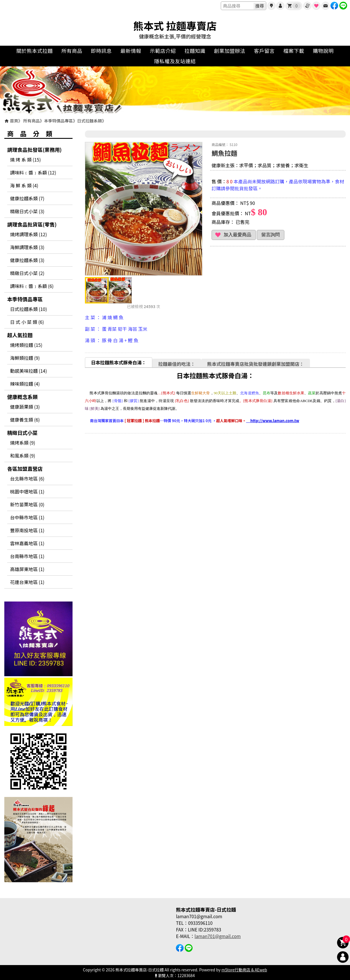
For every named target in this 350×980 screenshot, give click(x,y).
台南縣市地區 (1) (27, 556)
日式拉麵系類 (90, 121)
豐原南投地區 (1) (27, 530)
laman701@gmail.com (218, 936)
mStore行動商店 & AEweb (244, 970)
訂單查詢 (307, 6)
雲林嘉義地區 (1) (27, 543)
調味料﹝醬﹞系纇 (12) (33, 172)
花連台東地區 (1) (27, 582)
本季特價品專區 (59, 121)
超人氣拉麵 (20, 335)
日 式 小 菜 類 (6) (27, 322)
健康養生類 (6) (25, 420)
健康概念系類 (22, 397)
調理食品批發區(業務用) (34, 150)
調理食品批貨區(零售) (32, 224)
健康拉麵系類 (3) (27, 260)
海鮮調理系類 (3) (27, 247)
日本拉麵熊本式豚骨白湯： (119, 362)
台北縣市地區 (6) (27, 479)
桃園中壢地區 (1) (27, 491)
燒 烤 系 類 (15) (25, 160)
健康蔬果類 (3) (25, 407)
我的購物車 (296, 6)
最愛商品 (316, 6)
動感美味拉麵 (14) (28, 371)
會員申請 (271, 6)
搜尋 (260, 6)
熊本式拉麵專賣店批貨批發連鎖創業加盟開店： (256, 364)
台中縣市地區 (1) (27, 517)
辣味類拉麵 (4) (25, 384)
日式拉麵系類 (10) (28, 309)
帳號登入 (280, 6)
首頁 (14, 121)
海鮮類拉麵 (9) (25, 358)
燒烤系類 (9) (23, 443)
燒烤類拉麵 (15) (26, 345)
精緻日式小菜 (22, 433)
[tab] (119, 362)
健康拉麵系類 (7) (27, 198)
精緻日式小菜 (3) (27, 211)
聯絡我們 (326, 6)
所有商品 (32, 121)
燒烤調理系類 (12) (28, 234)
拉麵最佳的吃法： (177, 364)
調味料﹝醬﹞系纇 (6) (32, 286)
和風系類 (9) (23, 456)
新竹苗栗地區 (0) (27, 504)
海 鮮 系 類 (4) (24, 185)
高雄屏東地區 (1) (27, 569)
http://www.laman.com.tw (273, 421)
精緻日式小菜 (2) (27, 273)
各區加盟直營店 (25, 469)
